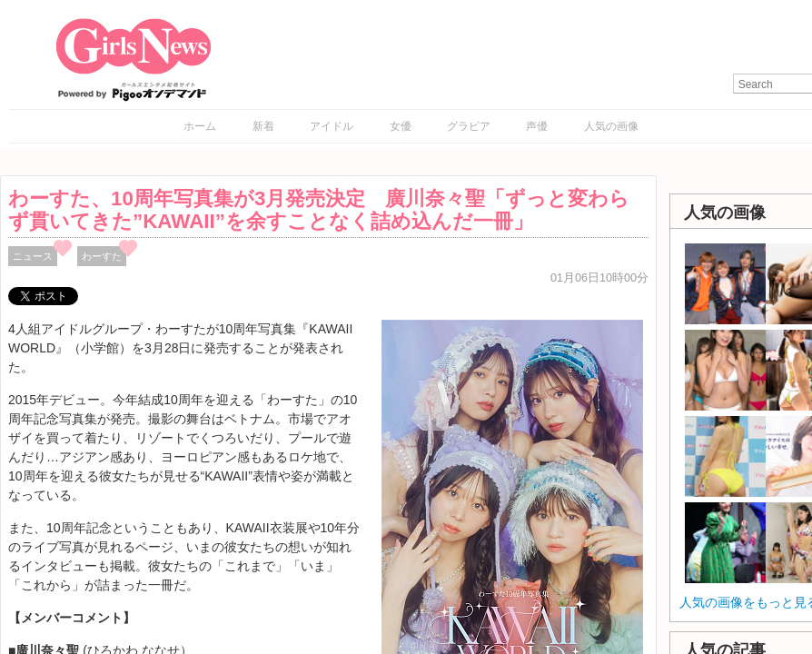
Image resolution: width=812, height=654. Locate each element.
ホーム (200, 126)
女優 (401, 126)
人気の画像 (611, 126)
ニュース (33, 256)
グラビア (469, 126)
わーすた (102, 256)
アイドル (332, 126)
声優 (537, 126)
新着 (263, 126)
